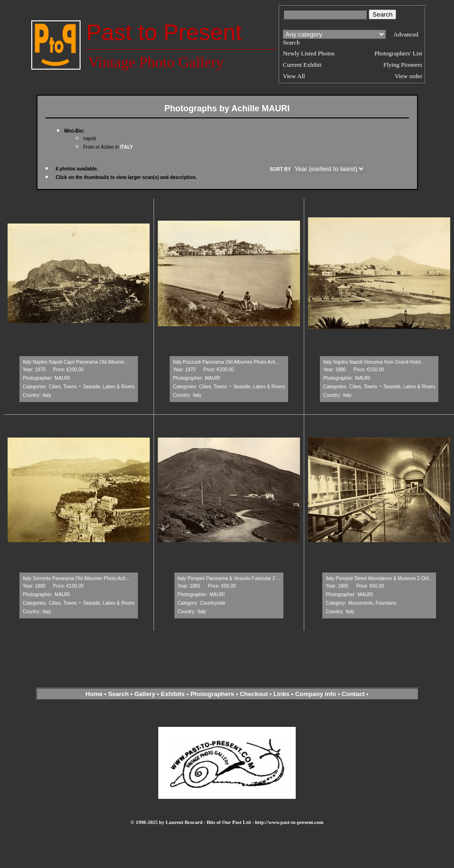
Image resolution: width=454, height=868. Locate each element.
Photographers (212, 694)
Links (281, 694)
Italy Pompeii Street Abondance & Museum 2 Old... (379, 578)
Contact (353, 694)
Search (118, 694)
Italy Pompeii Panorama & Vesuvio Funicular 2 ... (229, 578)
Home (94, 694)
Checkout (254, 694)
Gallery (145, 694)
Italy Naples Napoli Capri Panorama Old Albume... (75, 362)
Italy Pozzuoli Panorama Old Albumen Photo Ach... (226, 362)
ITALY (126, 147)
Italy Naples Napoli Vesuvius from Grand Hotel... (374, 362)
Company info (317, 694)
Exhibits (173, 694)
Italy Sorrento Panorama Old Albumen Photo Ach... (76, 578)
